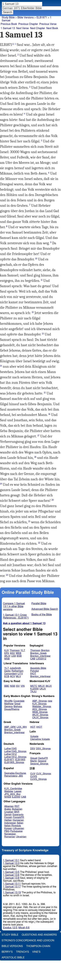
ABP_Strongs (40, 701)
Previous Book (9, 24)
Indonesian (10, 823)
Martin (34, 761)
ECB (7, 676)
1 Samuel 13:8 (11, 878)
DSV (33, 749)
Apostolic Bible (13, 958)
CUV (33, 774)
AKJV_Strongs (40, 715)
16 (49, 414)
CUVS (34, 776)
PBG (7, 831)
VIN (23, 686)
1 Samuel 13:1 (11, 860)
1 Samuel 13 (8, 28)
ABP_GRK (10, 727)
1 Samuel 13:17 (12, 887)
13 (43, 334)
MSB (7, 659)
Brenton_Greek (38, 653)
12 (33, 312)
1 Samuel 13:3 (11, 863)
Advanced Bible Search (45, 609)
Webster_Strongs (42, 707)
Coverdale (19, 701)
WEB (18, 653)
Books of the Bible (42, 615)
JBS (20, 776)
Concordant (10, 674)
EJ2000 (16, 797)
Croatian (9, 812)
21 (29, 521)
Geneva (8, 707)
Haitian (8, 820)
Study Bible (8, 18)
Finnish (8, 817)
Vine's (36, 952)
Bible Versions (26, 18)
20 (53, 500)
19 (1, 484)
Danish (8, 815)
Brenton (45, 650)
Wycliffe (8, 701)
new (50, 701)
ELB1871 (9, 760)
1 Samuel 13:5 (11, 872)
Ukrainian (21, 837)
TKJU (33, 692)
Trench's (22, 952)
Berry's (7, 952)
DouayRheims (12, 709)
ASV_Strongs (40, 709)
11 (42, 280)
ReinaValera (11, 776)
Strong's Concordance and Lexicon (28, 941)
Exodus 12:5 (10, 928)
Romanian (10, 837)
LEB (14, 656)
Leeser (18, 791)
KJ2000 (34, 689)
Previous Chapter (28, 24)
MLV (18, 676)
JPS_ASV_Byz (12, 794)
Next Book (52, 28)
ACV (13, 676)
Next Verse (23, 28)
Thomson (15, 650)
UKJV (43, 689)
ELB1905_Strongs (14, 762)
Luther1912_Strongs (15, 757)
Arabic (8, 809)
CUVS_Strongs (39, 779)
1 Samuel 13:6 (11, 875)
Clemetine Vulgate (40, 739)
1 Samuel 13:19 (12, 893)
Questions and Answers (39, 935)
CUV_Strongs (44, 774)
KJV (7, 650)
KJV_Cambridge (13, 789)
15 (45, 393)
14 (1, 366)
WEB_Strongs (40, 712)
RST (17, 806)
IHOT (33, 674)
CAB (33, 659)
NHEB (8, 797)
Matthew (9, 704)
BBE (7, 686)
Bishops (18, 707)
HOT (33, 727)
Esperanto (18, 815)
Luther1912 (10, 754)
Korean (8, 828)
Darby (7, 671)
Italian (20, 823)
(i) (13, 44)
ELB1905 (20, 760)
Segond (42, 761)
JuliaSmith (15, 668)
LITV (20, 674)
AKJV (7, 656)
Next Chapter (37, 28)
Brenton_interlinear (40, 656)
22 (39, 543)
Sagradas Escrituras (15, 773)
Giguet (34, 758)
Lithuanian (18, 828)
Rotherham (17, 671)
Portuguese (16, 831)
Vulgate (34, 736)
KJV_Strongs (39, 704)
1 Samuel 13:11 (12, 884)
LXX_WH (22, 727)
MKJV (41, 686)
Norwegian (10, 834)
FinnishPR (18, 817)
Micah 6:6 (24, 928)
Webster (9, 791)
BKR (17, 812)
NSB (12, 686)
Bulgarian (17, 809)
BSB (19, 656)
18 (35, 457)
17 (38, 436)
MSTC (34, 686)
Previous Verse (48, 24)
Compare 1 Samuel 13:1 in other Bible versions (14, 606)
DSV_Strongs (43, 749)
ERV (7, 653)
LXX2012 (41, 659)
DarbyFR (43, 758)
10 (36, 259)
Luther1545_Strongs (15, 751)
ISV (18, 686)
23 (7, 575)
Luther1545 (10, 749)
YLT (23, 650)
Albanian (9, 806)
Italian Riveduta (13, 826)
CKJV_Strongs (40, 718)
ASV (12, 653)
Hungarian (18, 820)
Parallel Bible (39, 604)
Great (17, 704)
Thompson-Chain (38, 946)
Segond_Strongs (39, 764)
